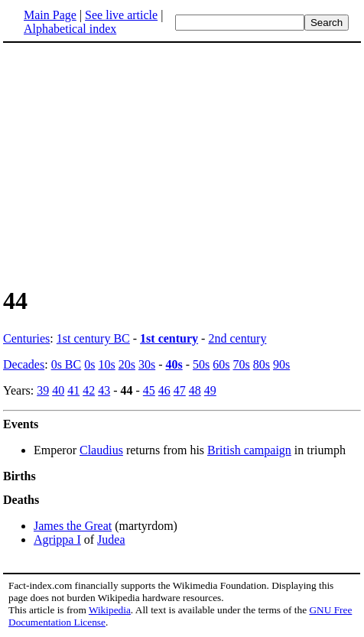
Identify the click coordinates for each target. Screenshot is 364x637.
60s (221, 364)
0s (89, 364)
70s (242, 364)
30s (147, 364)
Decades (24, 364)
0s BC (67, 364)
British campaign (249, 450)
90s (281, 364)
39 (43, 390)
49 (210, 390)
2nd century (237, 338)
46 (164, 390)
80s (262, 364)
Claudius (101, 450)
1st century (169, 338)
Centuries (26, 338)
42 (89, 390)
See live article (121, 15)
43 (104, 390)
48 (195, 390)
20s (127, 364)
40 (58, 390)
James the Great (73, 526)
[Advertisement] (132, 164)
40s (174, 364)
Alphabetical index (70, 29)
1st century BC (93, 338)
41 (73, 390)
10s (106, 364)
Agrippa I (57, 539)
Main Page (50, 15)
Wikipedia (110, 610)
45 (149, 390)
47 (180, 390)
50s (201, 364)
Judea (111, 539)
